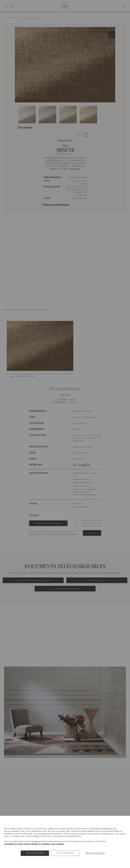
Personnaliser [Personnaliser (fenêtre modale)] (95, 853)
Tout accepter (35, 853)
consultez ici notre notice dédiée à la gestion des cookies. (34, 844)
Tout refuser (65, 853)
